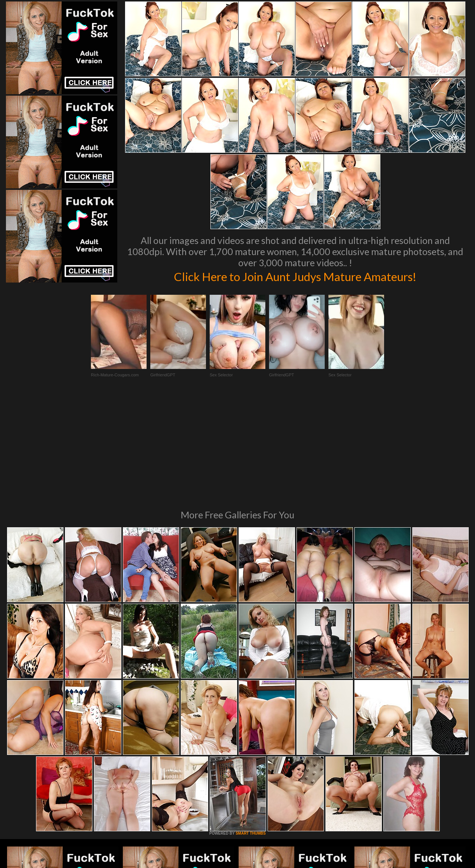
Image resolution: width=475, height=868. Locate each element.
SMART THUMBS (251, 732)
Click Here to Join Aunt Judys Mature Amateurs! (295, 276)
